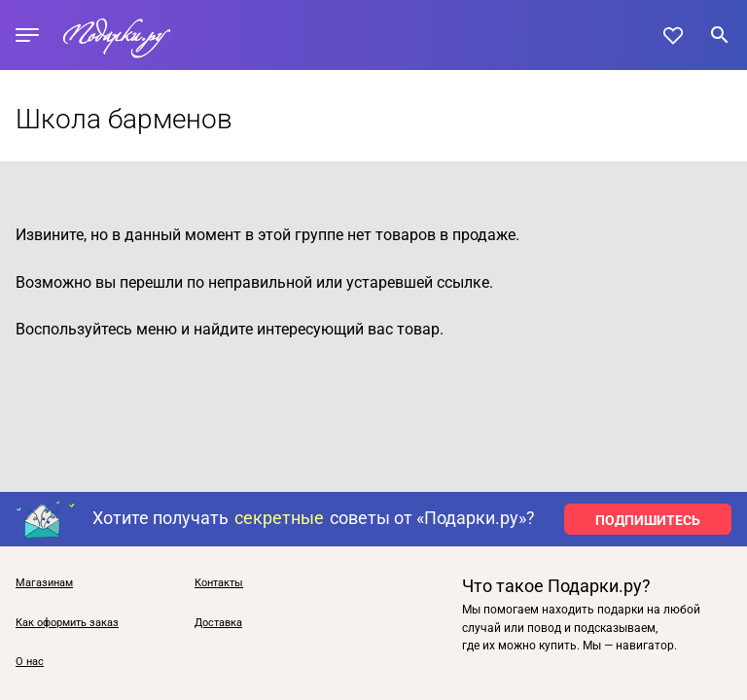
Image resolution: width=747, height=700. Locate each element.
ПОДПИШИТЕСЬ (648, 520)
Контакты (219, 583)
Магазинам (44, 583)
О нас (30, 662)
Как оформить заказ (67, 623)
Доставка (218, 623)
